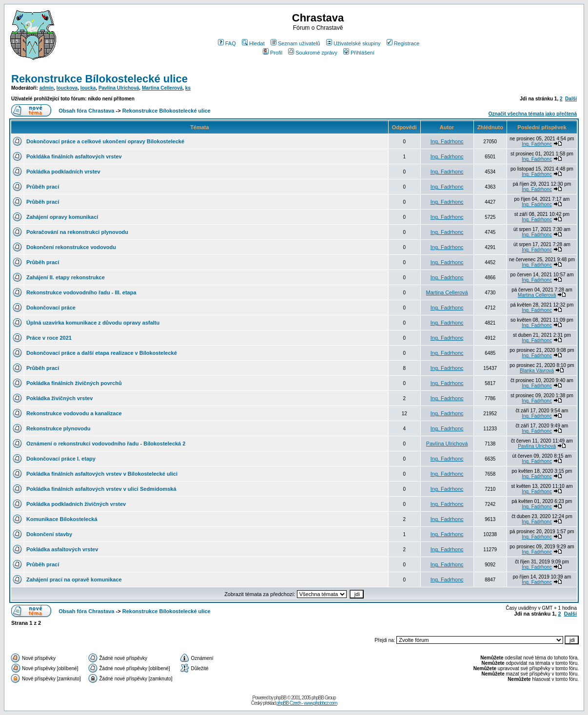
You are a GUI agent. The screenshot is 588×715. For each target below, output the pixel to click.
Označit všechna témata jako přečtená (533, 114)
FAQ (227, 43)
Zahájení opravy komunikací (62, 217)
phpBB (280, 698)
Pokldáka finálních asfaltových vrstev (74, 156)
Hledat (253, 43)
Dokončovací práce (51, 308)
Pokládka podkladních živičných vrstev (76, 504)
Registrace (403, 43)
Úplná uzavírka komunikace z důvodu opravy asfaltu (93, 323)
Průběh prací (43, 187)
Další (571, 99)
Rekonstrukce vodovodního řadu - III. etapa (81, 292)
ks (188, 88)
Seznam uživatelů (295, 43)
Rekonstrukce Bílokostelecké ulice (99, 79)
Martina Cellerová (162, 88)
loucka (88, 88)
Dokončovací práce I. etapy (61, 459)
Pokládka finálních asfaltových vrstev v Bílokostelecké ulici (102, 474)
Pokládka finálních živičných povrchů (74, 383)
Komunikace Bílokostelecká (62, 519)
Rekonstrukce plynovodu (58, 428)
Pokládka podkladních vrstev (63, 172)
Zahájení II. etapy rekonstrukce (66, 277)
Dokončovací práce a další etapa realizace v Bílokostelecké (102, 353)
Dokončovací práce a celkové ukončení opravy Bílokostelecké (105, 141)
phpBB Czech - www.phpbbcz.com (307, 703)
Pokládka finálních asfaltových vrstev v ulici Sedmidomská (101, 489)
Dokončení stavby (49, 534)
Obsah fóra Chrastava (86, 111)
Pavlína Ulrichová (119, 88)
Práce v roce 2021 (49, 338)
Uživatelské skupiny (353, 43)
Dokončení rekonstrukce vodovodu (71, 247)
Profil (273, 53)
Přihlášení (359, 53)
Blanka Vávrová (537, 371)
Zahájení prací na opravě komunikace (74, 580)
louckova (67, 88)
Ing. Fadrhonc (447, 141)
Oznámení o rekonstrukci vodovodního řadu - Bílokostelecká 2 (106, 444)
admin (47, 88)
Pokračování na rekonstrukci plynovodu (77, 232)
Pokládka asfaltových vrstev (62, 549)
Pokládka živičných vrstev (59, 398)
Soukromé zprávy (313, 53)
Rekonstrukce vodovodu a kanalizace (74, 413)
